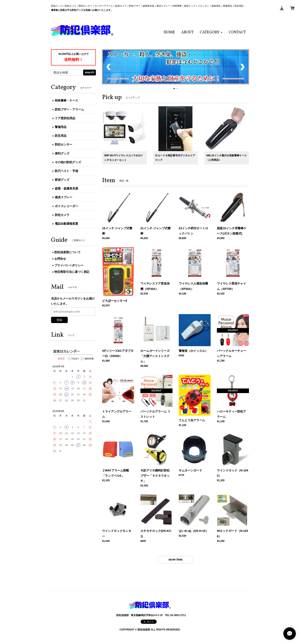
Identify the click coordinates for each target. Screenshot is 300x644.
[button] (211, 32)
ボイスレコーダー (66, 206)
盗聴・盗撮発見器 (66, 188)
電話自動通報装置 (66, 224)
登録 (59, 320)
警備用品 (61, 127)
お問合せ (60, 259)
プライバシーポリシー (69, 265)
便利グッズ (62, 153)
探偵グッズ (62, 180)
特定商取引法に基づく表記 (72, 272)
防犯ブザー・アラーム (69, 109)
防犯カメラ (62, 215)
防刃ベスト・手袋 (66, 171)
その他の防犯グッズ (68, 162)
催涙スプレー (64, 197)
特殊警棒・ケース (66, 100)
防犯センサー (64, 144)
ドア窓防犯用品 (65, 118)
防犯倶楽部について (67, 252)
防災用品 (61, 136)
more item (176, 560)
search (89, 72)
